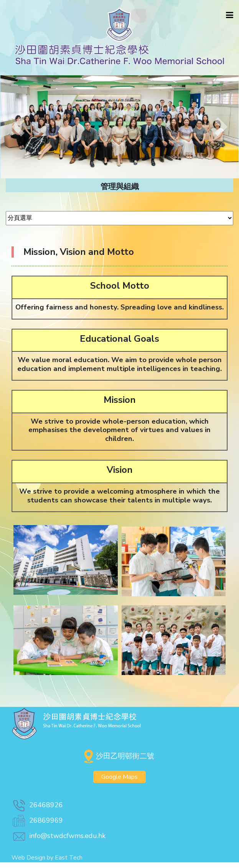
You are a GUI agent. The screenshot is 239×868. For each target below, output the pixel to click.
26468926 (37, 805)
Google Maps (119, 777)
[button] (18, 127)
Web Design (28, 858)
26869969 (37, 820)
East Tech (69, 858)
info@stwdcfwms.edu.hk (59, 836)
